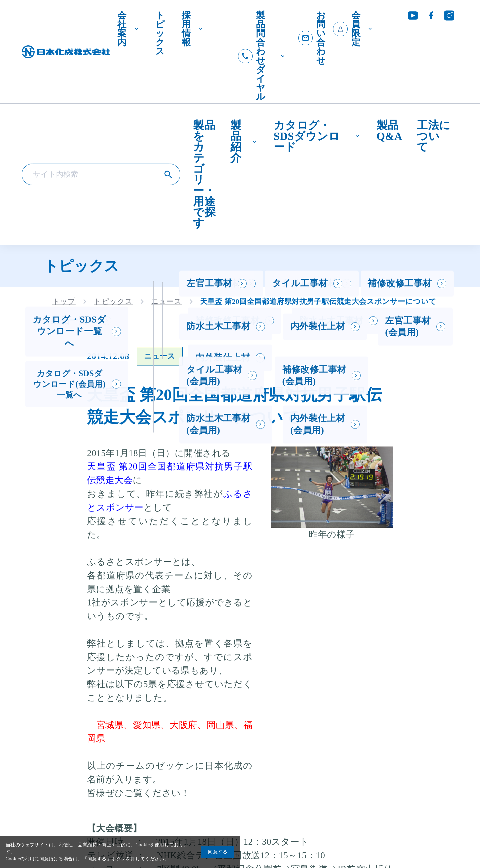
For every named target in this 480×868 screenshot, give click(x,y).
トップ (64, 301)
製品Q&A (389, 130)
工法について (433, 136)
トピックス (160, 33)
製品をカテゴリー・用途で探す (204, 174)
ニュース (166, 301)
